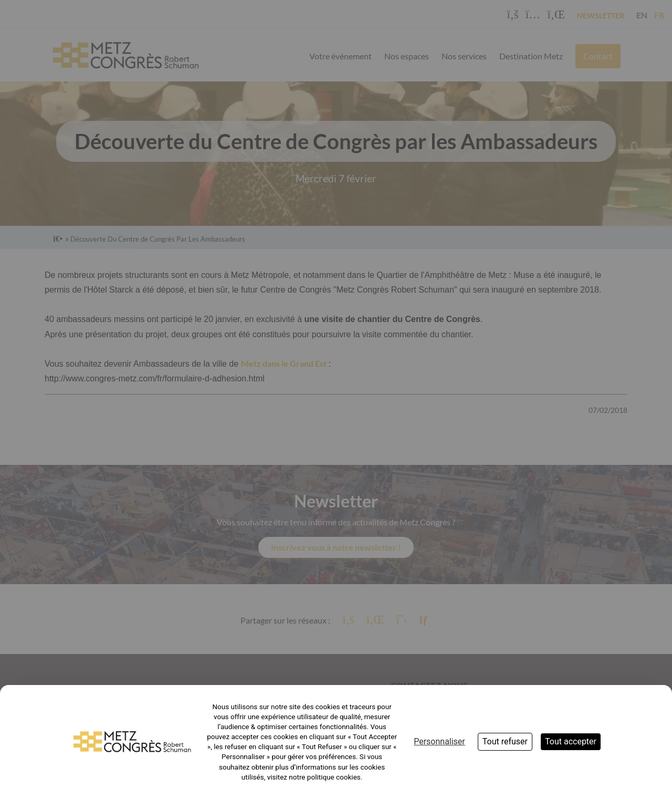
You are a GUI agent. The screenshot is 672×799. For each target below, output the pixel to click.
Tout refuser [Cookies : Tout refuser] (505, 741)
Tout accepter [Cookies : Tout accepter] (571, 741)
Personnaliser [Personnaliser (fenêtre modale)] (439, 741)
